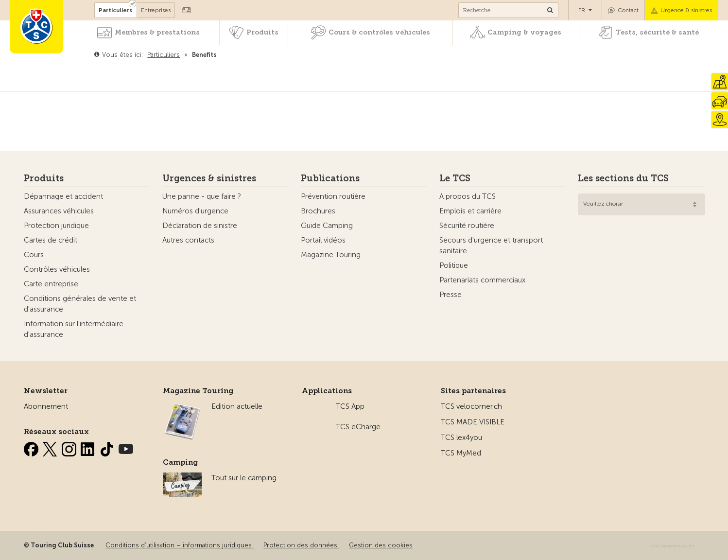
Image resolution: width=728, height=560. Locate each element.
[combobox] (641, 204)
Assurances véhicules (59, 211)
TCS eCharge (358, 427)
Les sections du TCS (623, 178)
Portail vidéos (323, 240)
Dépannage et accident (63, 196)
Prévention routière (333, 196)
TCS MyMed (461, 453)
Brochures (318, 211)
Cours (34, 255)
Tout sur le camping (244, 478)
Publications (330, 178)
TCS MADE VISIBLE (473, 422)
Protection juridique (56, 226)
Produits (262, 32)
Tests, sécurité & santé (657, 32)
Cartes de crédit (51, 240)
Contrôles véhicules (57, 269)
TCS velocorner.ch (471, 406)
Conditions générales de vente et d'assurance (80, 304)
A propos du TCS (468, 196)
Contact (628, 10)
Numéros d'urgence (195, 211)
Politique (454, 265)
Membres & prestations (157, 32)
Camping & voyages (524, 32)
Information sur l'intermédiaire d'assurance (74, 329)
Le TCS (455, 178)
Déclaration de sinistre (200, 226)
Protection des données (301, 545)
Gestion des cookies (381, 545)
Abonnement (46, 406)
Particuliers (115, 10)
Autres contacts (188, 240)
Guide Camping (327, 226)
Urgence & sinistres (686, 10)
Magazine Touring (331, 255)
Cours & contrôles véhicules (379, 32)
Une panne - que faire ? (202, 196)
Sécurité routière (467, 226)
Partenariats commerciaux (482, 280)
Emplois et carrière (470, 211)
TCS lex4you (461, 437)
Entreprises (156, 10)
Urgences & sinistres (209, 178)
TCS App (350, 406)
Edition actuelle (237, 406)
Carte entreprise (51, 284)
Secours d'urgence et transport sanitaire (491, 245)
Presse (451, 295)
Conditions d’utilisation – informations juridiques (180, 545)
